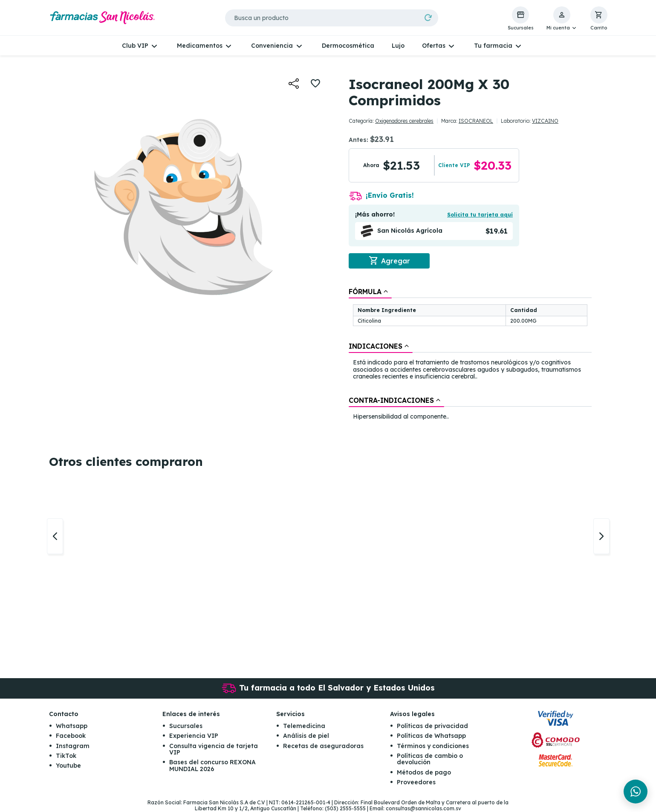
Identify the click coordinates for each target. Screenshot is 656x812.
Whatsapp (72, 726)
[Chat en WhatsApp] (636, 792)
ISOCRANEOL (476, 121)
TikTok (66, 756)
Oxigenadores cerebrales (404, 121)
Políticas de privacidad (432, 726)
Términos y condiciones (433, 746)
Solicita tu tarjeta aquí (480, 215)
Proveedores (416, 783)
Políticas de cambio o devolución (430, 759)
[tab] (370, 292)
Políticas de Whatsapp (431, 736)
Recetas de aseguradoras (323, 746)
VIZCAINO (545, 121)
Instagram (73, 746)
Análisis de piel (306, 736)
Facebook (71, 736)
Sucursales (186, 726)
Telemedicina (304, 726)
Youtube (68, 766)
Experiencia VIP (194, 736)
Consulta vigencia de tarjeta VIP (214, 749)
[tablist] (470, 355)
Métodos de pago (424, 773)
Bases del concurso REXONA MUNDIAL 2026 (212, 766)
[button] (562, 19)
